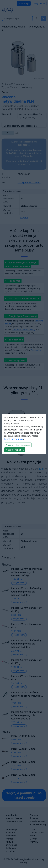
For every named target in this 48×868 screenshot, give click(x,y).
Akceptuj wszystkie (15, 450)
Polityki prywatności (14, 439)
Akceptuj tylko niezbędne (18, 445)
